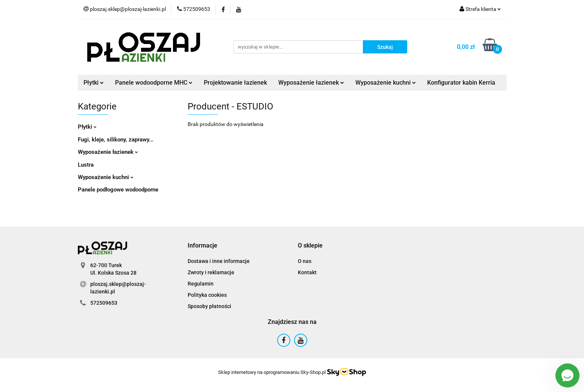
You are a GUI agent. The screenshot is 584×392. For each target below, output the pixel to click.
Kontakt (307, 272)
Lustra (86, 165)
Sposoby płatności (209, 306)
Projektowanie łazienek (235, 83)
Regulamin (201, 284)
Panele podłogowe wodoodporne (118, 190)
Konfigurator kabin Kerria (461, 83)
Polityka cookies (207, 295)
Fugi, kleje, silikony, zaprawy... (116, 140)
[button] (203, 246)
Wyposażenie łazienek (311, 83)
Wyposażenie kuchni (386, 83)
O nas (305, 261)
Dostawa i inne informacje (219, 261)
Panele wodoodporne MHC (154, 83)
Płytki (94, 83)
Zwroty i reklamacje (211, 272)
